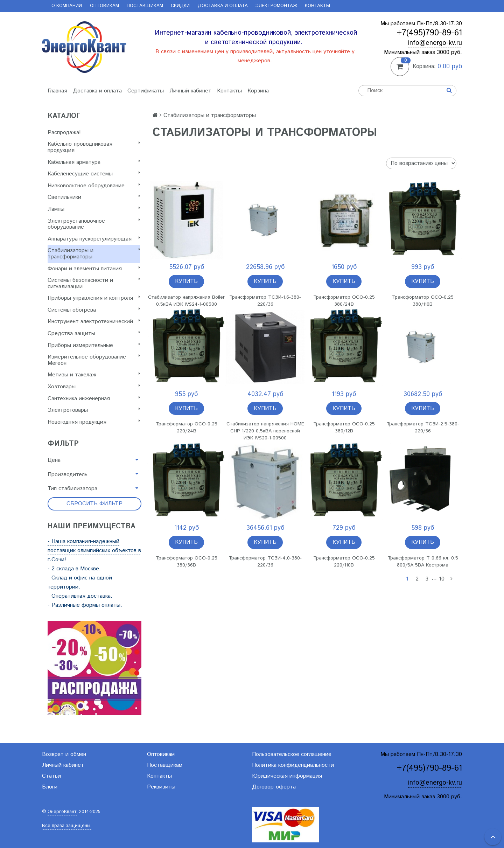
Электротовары (94, 410)
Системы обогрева (94, 310)
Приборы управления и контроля (94, 298)
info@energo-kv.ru (435, 43)
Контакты (317, 6)
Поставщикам (145, 6)
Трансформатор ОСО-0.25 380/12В (344, 428)
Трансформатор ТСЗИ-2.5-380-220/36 (423, 428)
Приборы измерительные (94, 345)
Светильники (94, 197)
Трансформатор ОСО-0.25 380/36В (187, 562)
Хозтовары (94, 387)
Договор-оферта (274, 787)
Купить (186, 281)
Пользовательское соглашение (292, 754)
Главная (57, 91)
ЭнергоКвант (62, 812)
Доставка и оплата (223, 6)
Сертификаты (146, 91)
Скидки (180, 6)
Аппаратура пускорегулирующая (94, 239)
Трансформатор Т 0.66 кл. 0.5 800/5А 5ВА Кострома (423, 562)
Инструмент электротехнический (94, 322)
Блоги (50, 787)
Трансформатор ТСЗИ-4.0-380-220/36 (265, 562)
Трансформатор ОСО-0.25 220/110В (344, 562)
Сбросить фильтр (94, 504)
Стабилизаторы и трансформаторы (94, 254)
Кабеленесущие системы (94, 174)
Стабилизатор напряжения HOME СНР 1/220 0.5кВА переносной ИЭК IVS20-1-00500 (265, 431)
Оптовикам (104, 6)
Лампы (94, 209)
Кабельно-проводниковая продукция (94, 147)
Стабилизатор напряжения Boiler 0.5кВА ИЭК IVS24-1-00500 (186, 301)
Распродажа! (64, 133)
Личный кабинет (190, 91)
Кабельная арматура (94, 162)
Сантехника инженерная (94, 399)
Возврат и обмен (64, 754)
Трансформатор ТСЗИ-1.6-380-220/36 (265, 301)
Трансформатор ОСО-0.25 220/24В (187, 428)
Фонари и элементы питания (94, 269)
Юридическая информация (287, 776)
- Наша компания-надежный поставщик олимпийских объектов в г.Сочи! (94, 551)
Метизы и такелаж (94, 375)
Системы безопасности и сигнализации (94, 283)
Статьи (51, 776)
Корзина (258, 91)
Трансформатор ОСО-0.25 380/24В (344, 301)
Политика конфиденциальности (293, 765)
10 (442, 579)
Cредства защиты (94, 333)
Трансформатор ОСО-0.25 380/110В (423, 301)
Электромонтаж (276, 6)
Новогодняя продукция (94, 422)
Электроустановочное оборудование (94, 224)
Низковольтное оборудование (94, 186)
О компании (67, 6)
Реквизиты (161, 787)
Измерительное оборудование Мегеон (94, 360)
